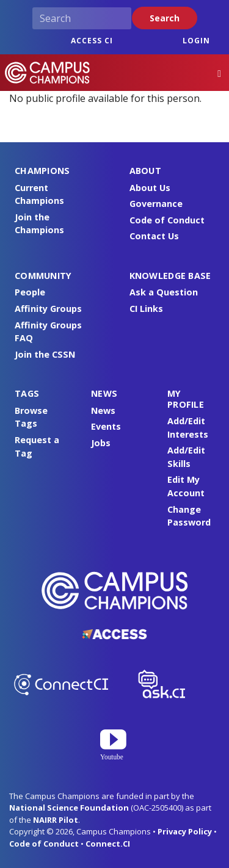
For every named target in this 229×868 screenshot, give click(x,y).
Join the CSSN (45, 354)
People (30, 292)
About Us (150, 188)
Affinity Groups (48, 309)
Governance (156, 204)
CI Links (146, 309)
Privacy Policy (185, 831)
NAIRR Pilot (56, 820)
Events (106, 426)
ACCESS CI (92, 41)
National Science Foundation (69, 808)
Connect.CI (108, 844)
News (103, 410)
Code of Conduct (167, 220)
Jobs (101, 443)
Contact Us (154, 236)
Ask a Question (164, 292)
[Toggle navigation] (219, 73)
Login (196, 41)
